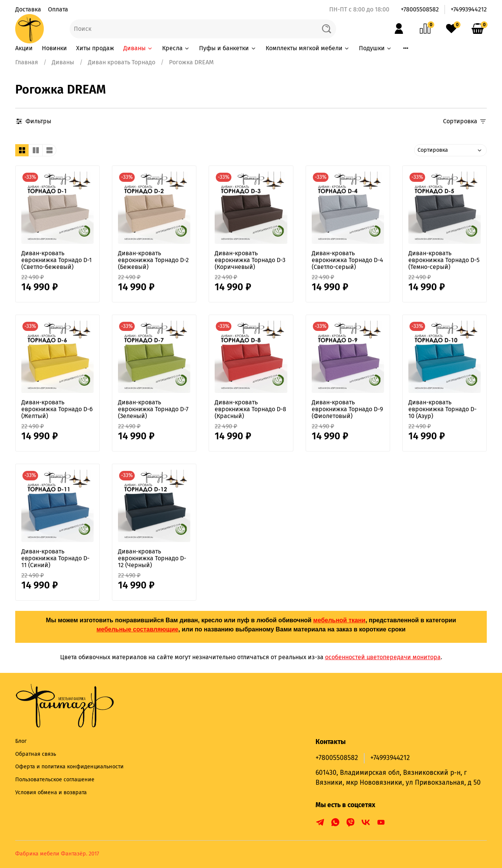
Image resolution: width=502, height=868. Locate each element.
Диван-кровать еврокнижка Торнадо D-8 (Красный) (250, 409)
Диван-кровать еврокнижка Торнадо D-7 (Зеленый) (153, 409)
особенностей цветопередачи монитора (383, 657)
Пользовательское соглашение (55, 780)
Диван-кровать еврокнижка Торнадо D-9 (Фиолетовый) (347, 409)
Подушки (375, 48)
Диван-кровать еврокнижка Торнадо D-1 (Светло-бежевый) (57, 260)
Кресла (176, 48)
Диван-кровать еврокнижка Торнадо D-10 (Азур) (442, 409)
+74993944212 (469, 9)
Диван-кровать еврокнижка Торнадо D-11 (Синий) (55, 558)
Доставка (28, 9)
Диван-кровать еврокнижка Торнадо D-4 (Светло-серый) (347, 260)
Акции (24, 48)
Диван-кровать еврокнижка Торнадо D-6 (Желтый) (57, 409)
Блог (21, 741)
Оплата (58, 9)
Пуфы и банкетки (228, 48)
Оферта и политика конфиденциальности (69, 767)
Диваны (138, 48)
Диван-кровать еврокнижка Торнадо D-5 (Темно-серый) (444, 260)
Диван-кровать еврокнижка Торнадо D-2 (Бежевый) (153, 260)
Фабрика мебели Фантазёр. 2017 (57, 854)
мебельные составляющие (137, 629)
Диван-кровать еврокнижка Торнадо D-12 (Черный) (152, 558)
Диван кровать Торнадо (122, 62)
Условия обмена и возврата (51, 792)
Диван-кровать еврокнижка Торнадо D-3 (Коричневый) (250, 260)
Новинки (54, 48)
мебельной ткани (339, 620)
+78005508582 (420, 9)
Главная (27, 62)
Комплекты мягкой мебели (308, 48)
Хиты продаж (95, 48)
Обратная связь (36, 754)
